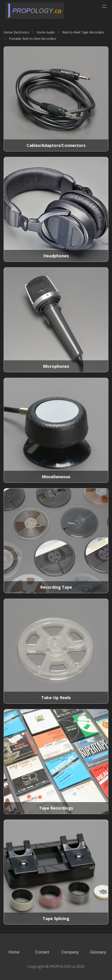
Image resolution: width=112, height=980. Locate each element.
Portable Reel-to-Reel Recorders (33, 39)
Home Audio (46, 32)
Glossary (98, 952)
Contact (42, 952)
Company (70, 952)
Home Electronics (16, 32)
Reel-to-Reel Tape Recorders (83, 32)
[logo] (35, 10)
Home (14, 952)
